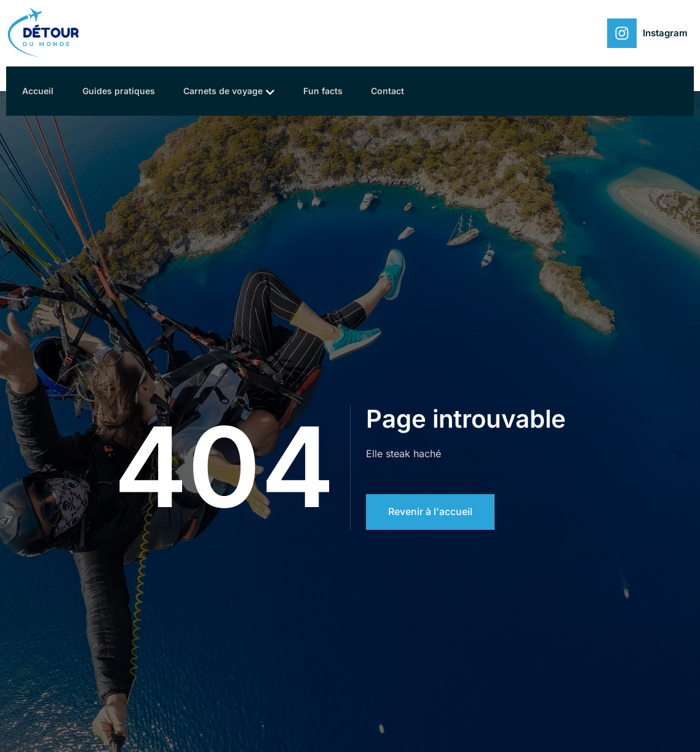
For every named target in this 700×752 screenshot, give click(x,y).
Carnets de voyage (236, 91)
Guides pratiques (123, 91)
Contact (399, 91)
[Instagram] (622, 33)
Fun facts (332, 91)
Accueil (40, 91)
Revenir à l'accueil (430, 512)
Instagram (665, 33)
